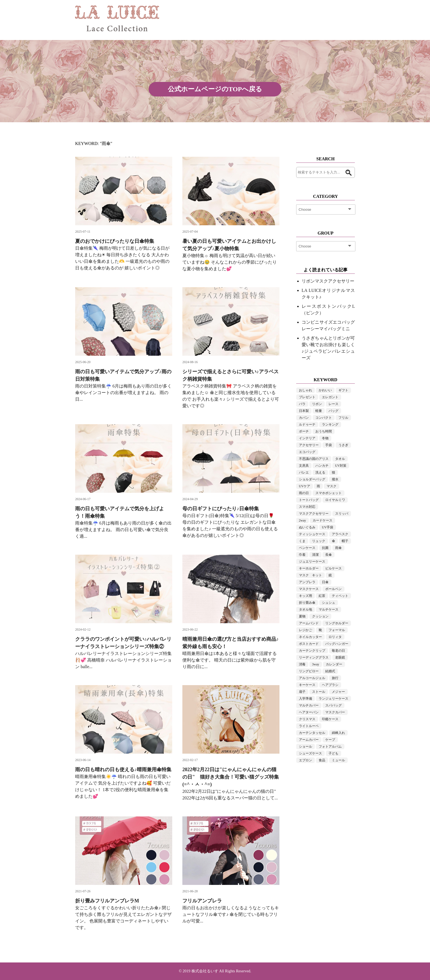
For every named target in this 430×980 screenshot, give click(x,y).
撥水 (335, 479)
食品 (322, 760)
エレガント (330, 397)
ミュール (338, 760)
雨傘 (338, 548)
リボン (317, 404)
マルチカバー (309, 705)
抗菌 (325, 548)
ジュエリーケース (312, 562)
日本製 (304, 411)
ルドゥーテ (307, 425)
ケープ (330, 740)
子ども (333, 753)
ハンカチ (322, 466)
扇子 (302, 692)
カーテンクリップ (312, 651)
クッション (320, 616)
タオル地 (305, 609)
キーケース (307, 685)
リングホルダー (337, 623)
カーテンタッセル (312, 733)
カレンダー (334, 664)
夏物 (302, 616)
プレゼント (307, 397)
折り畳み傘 (307, 603)
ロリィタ (335, 637)
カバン (304, 418)
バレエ (304, 472)
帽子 (345, 541)
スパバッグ (333, 705)
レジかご (305, 630)
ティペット (340, 596)
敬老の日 (338, 651)
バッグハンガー (337, 644)
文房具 (304, 466)
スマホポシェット (329, 493)
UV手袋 (328, 527)
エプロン (305, 760)
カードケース (322, 520)
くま (302, 541)
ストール (319, 692)
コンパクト (324, 418)
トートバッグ (309, 500)
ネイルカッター (310, 637)
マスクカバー (335, 712)
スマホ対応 (307, 507)
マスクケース (309, 589)
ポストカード (309, 644)
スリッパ (342, 514)
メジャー (338, 692)
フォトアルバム (330, 747)
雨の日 (304, 493)
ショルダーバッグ (312, 479)
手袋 (329, 445)
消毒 (302, 664)
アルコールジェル (312, 678)
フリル (343, 418)
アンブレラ (307, 582)
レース (333, 404)
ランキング (330, 425)
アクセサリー (309, 445)
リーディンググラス (314, 657)
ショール (305, 747)
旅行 (335, 678)
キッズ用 (305, 596)
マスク (332, 486)
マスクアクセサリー (314, 514)
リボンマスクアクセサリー (328, 281)
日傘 (325, 582)
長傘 (329, 555)
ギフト (343, 390)
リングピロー (309, 671)
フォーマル (337, 630)
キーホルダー (309, 568)
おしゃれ (305, 390)
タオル (340, 459)
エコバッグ (307, 452)
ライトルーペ (309, 726)
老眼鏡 (340, 657)
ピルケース (333, 568)
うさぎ (343, 445)
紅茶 (322, 596)
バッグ (333, 411)
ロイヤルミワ (335, 500)
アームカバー (309, 740)
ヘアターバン (309, 712)
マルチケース (329, 609)
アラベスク (340, 534)
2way (302, 520)
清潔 (315, 555)
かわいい (325, 390)
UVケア (305, 486)
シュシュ (329, 603)
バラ (302, 404)
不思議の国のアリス (314, 459)
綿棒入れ (338, 733)
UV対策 (341, 466)
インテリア (307, 438)
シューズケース (310, 753)
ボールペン (333, 589)
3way (316, 664)
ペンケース (307, 548)
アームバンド (309, 623)
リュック (319, 541)
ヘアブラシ (330, 685)
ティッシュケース (312, 534)
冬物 (325, 438)
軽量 (319, 411)
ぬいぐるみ (307, 527)
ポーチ (304, 431)
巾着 (302, 555)
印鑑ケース (330, 719)
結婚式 (330, 671)
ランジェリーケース (333, 699)
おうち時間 (324, 431)
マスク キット (310, 575)
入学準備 (305, 699)
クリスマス (307, 719)
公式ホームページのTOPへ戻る (215, 89)
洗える (320, 472)
